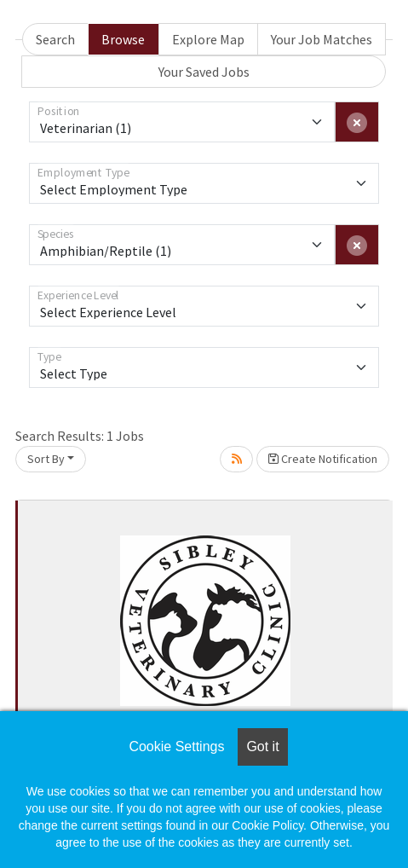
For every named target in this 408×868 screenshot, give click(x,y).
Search (55, 39)
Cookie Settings (176, 746)
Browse (123, 39)
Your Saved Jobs (204, 72)
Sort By (46, 459)
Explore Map (208, 39)
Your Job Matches (322, 39)
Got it (262, 746)
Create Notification (323, 459)
